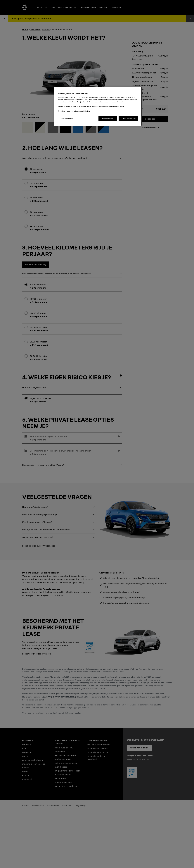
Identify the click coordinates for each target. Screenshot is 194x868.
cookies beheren (67, 118)
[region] (98, 106)
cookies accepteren (128, 118)
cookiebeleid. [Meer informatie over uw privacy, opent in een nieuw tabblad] (85, 111)
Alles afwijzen (108, 118)
